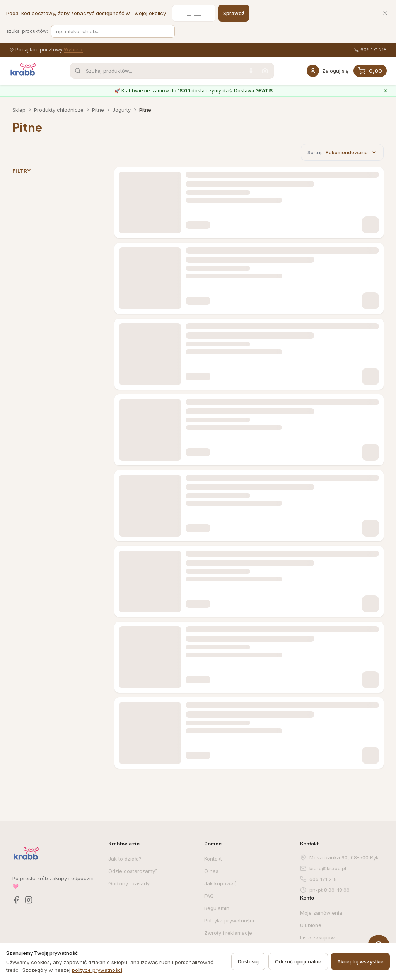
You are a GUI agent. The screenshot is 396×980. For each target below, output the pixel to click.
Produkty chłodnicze (59, 110)
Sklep (19, 110)
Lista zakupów (317, 937)
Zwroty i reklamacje (228, 933)
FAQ (209, 896)
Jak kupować (220, 883)
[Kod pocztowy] (194, 13)
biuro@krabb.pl (323, 868)
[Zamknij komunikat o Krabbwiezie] (386, 91)
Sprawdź (234, 13)
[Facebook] (16, 900)
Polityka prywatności (229, 920)
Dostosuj (248, 961)
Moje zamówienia (321, 913)
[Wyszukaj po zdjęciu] (265, 71)
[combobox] (172, 71)
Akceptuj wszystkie (360, 961)
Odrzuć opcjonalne (298, 961)
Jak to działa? (125, 859)
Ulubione (311, 925)
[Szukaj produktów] (113, 31)
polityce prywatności (97, 970)
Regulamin (217, 908)
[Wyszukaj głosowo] (251, 71)
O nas (211, 871)
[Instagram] (29, 900)
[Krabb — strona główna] (23, 70)
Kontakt (213, 859)
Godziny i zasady (129, 883)
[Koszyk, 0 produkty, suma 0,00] (370, 71)
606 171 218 (370, 50)
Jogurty (122, 110)
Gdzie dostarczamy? (133, 871)
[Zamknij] (385, 13)
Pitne (98, 110)
